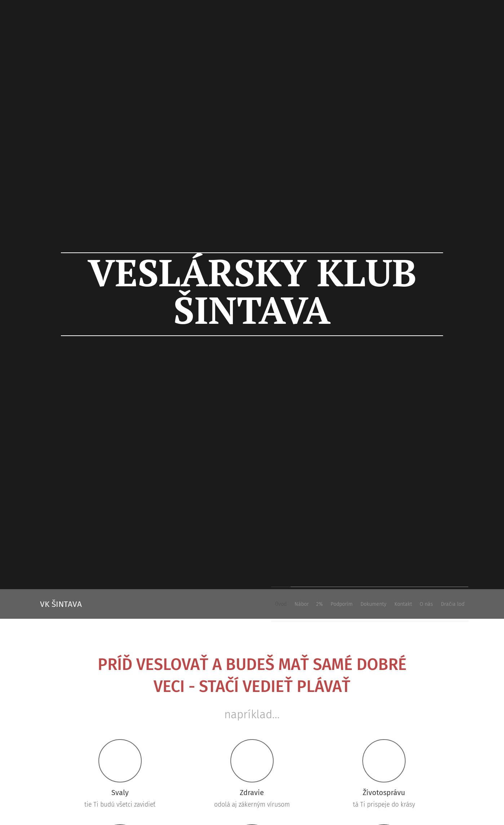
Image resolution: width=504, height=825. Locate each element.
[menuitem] (371, 604)
